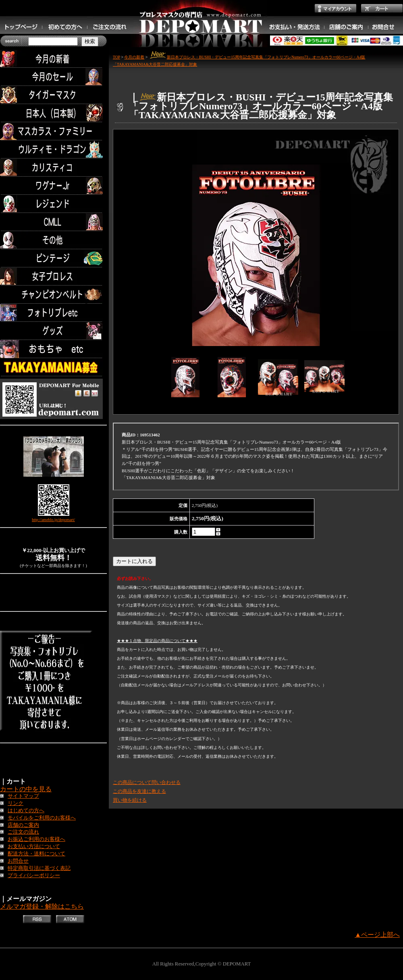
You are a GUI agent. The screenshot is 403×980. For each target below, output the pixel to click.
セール (53, 77)
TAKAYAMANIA (53, 367)
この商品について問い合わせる (147, 782)
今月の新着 (53, 59)
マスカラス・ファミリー (53, 131)
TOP (116, 57)
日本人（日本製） (53, 113)
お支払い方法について (34, 847)
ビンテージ (53, 258)
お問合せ (18, 861)
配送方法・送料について (36, 854)
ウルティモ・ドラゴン (53, 149)
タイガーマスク (53, 95)
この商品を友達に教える (139, 791)
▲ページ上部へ (377, 935)
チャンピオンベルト (53, 295)
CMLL (53, 222)
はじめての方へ (26, 811)
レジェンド (53, 204)
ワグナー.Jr (53, 186)
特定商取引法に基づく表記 (39, 868)
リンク (16, 803)
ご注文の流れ (23, 832)
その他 (53, 240)
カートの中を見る (26, 789)
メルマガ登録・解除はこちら (42, 906)
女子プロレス (53, 276)
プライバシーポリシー (34, 876)
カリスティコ (53, 168)
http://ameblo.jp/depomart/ (53, 520)
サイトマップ (23, 796)
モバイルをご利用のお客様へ (42, 818)
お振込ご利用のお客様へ (36, 839)
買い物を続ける (130, 800)
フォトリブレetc (53, 313)
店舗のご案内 (23, 825)
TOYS (53, 349)
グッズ (53, 331)
